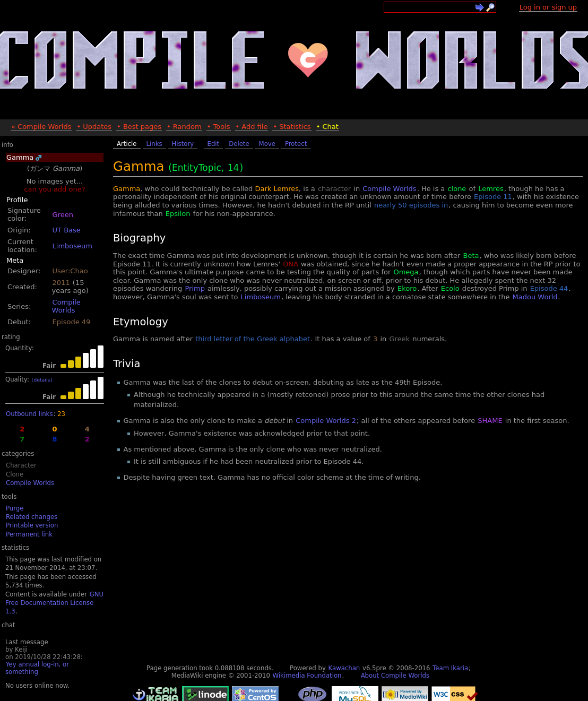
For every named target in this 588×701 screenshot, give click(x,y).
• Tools (219, 127)
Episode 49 (72, 322)
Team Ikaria (450, 668)
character (334, 189)
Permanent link (29, 534)
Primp (194, 288)
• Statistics (292, 127)
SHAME (490, 421)
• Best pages (139, 127)
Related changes (32, 517)
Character (21, 465)
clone (457, 189)
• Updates (94, 127)
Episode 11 (493, 197)
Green (63, 215)
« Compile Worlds (41, 127)
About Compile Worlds (395, 676)
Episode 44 (549, 288)
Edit (214, 144)
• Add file (252, 127)
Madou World (535, 297)
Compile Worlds (66, 306)
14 (234, 168)
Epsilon (178, 214)
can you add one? (54, 189)
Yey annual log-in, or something (37, 668)
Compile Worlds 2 (326, 421)
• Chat (327, 127)
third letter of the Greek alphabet (253, 339)
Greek (399, 339)
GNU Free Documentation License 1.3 (54, 603)
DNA (291, 264)
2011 (61, 283)
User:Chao (70, 271)
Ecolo (450, 288)
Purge (15, 508)
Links (154, 144)
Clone (15, 474)
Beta (471, 256)
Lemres (491, 189)
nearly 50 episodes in (411, 205)
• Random (184, 127)
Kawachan (344, 668)
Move (267, 144)
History (183, 144)
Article (127, 144)
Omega (406, 272)
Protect (296, 144)
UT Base (67, 230)
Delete (239, 144)
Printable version (32, 525)
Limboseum (72, 246)
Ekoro (407, 288)
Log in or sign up (548, 7)
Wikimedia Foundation (307, 676)
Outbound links (29, 414)
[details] (42, 380)
